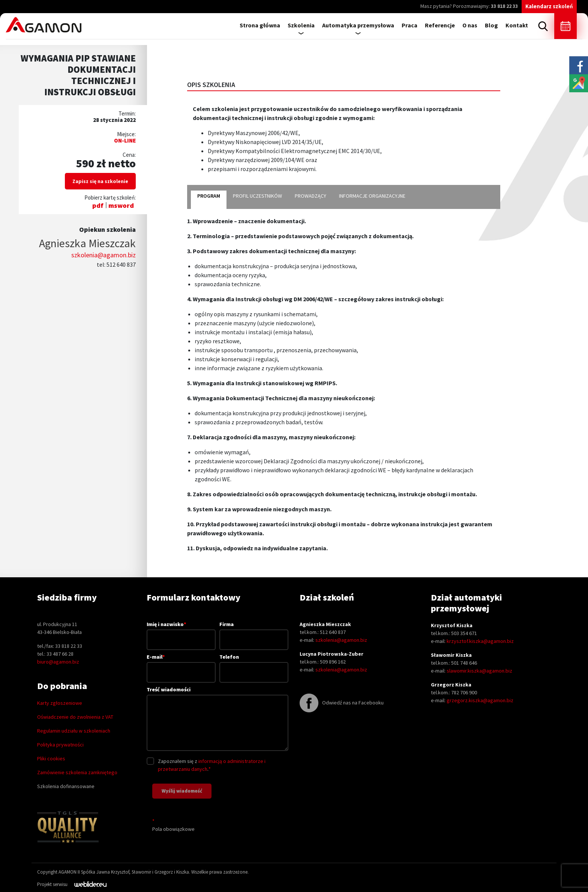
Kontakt (517, 25)
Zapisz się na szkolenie (100, 181)
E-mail (181, 664)
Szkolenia (301, 25)
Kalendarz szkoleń (549, 6)
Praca (409, 25)
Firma (254, 632)
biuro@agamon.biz (58, 662)
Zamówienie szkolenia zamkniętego (77, 772)
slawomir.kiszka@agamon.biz (479, 671)
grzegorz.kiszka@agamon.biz (480, 700)
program (209, 196)
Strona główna (260, 25)
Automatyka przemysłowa (358, 25)
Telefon (254, 664)
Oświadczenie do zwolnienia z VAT (75, 717)
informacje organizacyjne (372, 196)
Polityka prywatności (60, 745)
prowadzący (310, 196)
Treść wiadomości (217, 719)
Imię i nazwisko (181, 632)
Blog (491, 25)
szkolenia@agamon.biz (103, 255)
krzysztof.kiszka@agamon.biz (480, 641)
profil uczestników (257, 196)
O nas (470, 25)
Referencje (440, 25)
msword (121, 205)
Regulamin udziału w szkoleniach (74, 731)
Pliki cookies (51, 758)
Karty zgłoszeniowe (60, 703)
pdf (98, 205)
